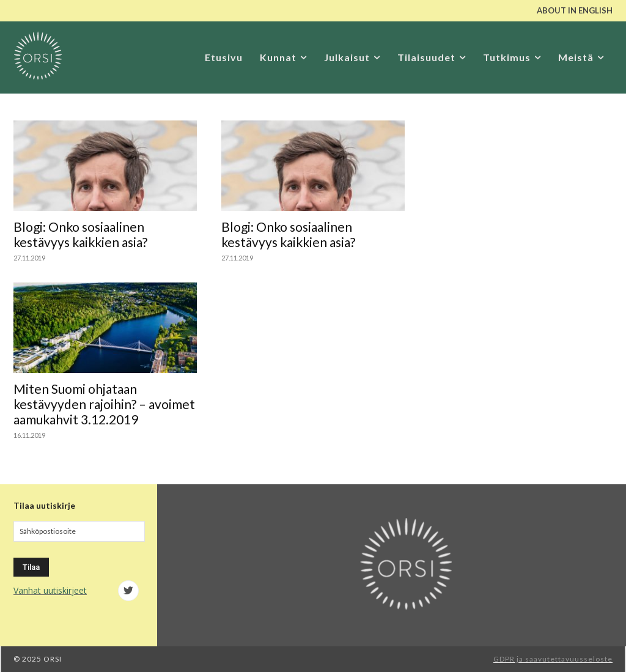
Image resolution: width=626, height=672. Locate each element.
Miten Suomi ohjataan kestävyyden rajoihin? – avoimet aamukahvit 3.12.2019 (104, 404)
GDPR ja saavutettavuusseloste (553, 659)
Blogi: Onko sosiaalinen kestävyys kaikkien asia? (80, 234)
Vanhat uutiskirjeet (50, 590)
